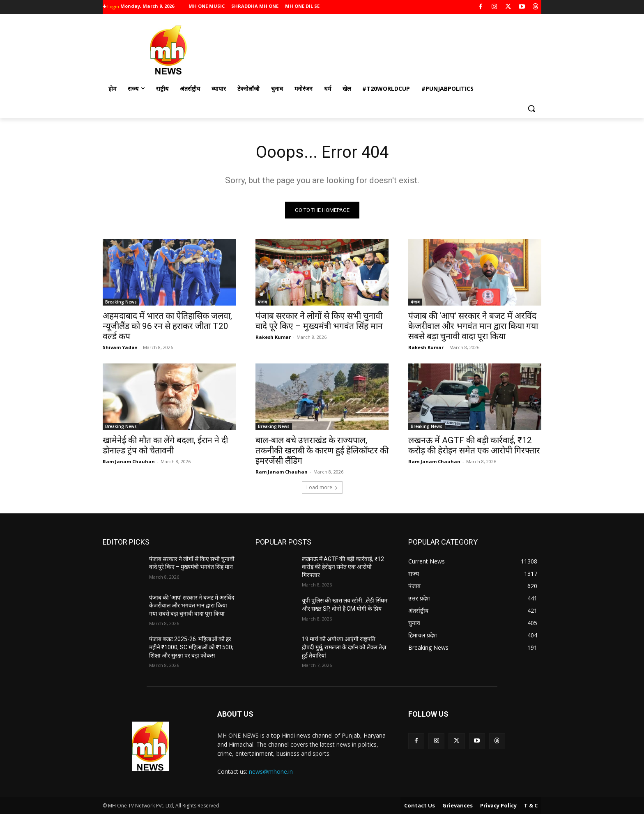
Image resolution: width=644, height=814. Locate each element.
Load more (322, 487)
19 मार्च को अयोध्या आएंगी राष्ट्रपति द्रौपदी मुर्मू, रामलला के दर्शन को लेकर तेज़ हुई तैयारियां (344, 647)
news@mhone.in (271, 771)
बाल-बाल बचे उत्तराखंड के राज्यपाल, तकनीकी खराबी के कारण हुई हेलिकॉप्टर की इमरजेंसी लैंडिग (322, 451)
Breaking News (121, 302)
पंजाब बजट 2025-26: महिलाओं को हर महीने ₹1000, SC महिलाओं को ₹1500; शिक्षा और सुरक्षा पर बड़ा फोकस (191, 647)
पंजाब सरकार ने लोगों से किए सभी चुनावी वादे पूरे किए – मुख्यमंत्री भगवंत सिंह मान (319, 321)
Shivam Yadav (120, 347)
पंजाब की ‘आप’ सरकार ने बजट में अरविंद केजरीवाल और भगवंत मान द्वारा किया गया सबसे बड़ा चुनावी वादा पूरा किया (473, 326)
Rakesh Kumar (273, 337)
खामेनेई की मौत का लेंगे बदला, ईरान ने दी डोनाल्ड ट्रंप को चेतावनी (165, 445)
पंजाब (262, 302)
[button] (531, 108)
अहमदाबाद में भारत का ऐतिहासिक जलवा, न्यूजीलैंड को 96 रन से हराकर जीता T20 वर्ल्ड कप (167, 326)
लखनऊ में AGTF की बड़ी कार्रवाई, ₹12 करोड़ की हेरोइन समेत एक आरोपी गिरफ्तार (474, 445)
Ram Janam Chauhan (129, 461)
